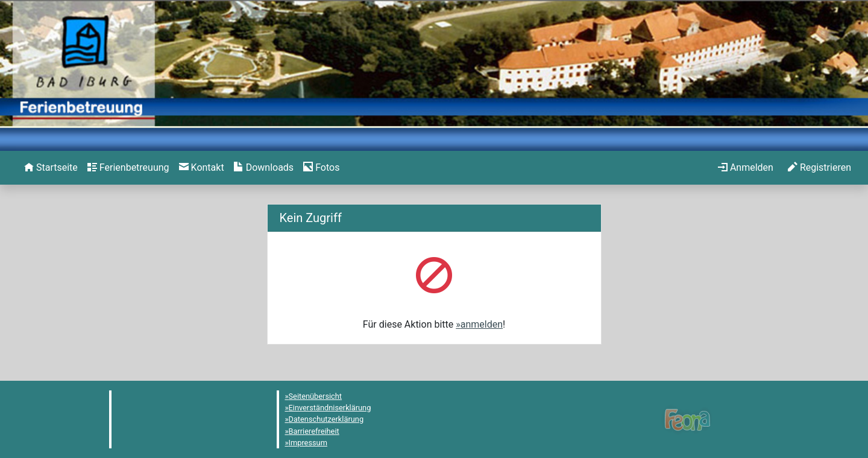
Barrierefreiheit (314, 431)
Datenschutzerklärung (326, 419)
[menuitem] (51, 168)
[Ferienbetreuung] (128, 168)
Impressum (308, 443)
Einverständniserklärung (330, 408)
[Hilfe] (321, 168)
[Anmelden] (746, 168)
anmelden (482, 324)
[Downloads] (264, 168)
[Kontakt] (202, 168)
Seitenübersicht (316, 396)
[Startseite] (51, 168)
